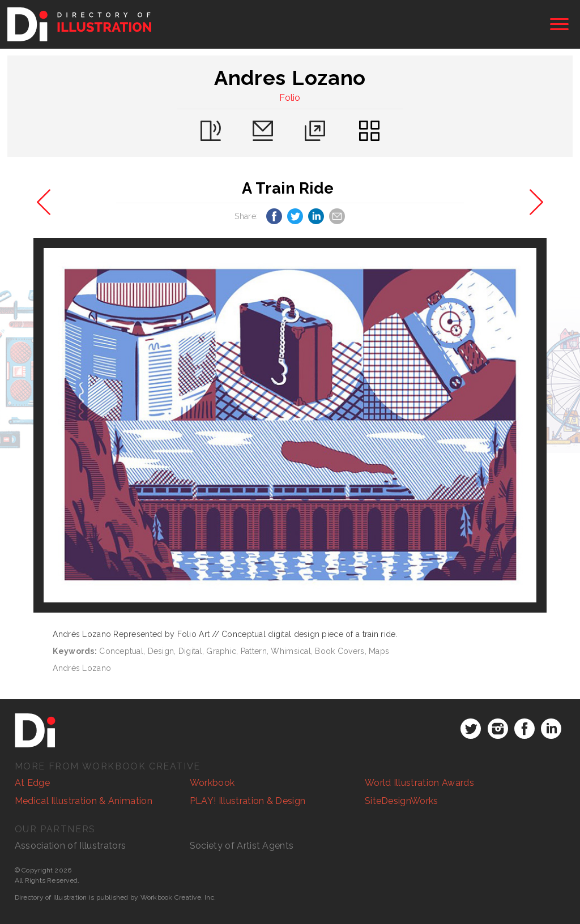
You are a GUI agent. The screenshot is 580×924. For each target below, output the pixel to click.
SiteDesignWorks (402, 801)
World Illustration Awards (419, 783)
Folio (290, 98)
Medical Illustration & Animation (84, 801)
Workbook (212, 783)
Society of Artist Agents (242, 846)
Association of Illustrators (71, 846)
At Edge (32, 783)
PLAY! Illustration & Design (248, 801)
